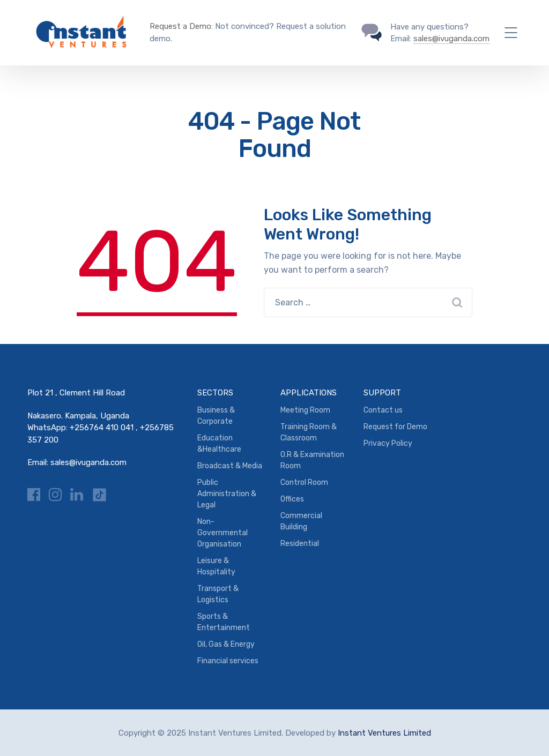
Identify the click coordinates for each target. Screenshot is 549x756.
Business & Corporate (216, 416)
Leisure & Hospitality (216, 566)
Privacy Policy (388, 443)
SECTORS (215, 393)
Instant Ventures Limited (384, 733)
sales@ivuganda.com (451, 39)
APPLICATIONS (309, 393)
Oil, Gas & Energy (226, 644)
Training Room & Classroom (309, 432)
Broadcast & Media (230, 466)
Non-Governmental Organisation (222, 533)
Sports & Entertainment (224, 622)
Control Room (304, 482)
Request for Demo (395, 427)
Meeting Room (305, 410)
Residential (300, 544)
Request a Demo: (181, 26)
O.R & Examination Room (312, 460)
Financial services (228, 661)
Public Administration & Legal (227, 494)
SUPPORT (382, 393)
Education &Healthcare (219, 444)
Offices (292, 499)
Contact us (383, 410)
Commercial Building (301, 521)
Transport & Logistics (218, 594)
